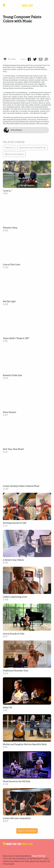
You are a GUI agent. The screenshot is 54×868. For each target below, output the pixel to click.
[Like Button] (5, 59)
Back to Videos (27, 831)
